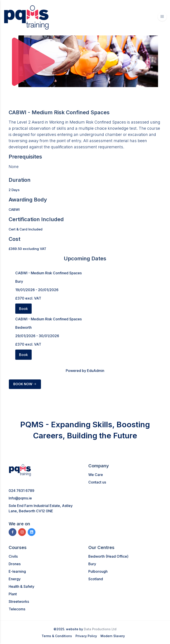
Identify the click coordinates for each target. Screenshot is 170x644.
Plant (13, 594)
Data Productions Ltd (100, 629)
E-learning (17, 571)
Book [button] (23, 309)
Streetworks (19, 601)
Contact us (97, 482)
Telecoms (17, 609)
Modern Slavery (113, 636)
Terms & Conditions (57, 636)
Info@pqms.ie (20, 498)
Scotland (96, 579)
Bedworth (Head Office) (108, 556)
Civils (13, 556)
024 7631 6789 (21, 491)
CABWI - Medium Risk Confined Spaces (48, 273)
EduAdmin (96, 371)
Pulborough (98, 571)
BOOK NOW (25, 384)
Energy (15, 579)
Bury (92, 564)
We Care (96, 475)
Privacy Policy (86, 636)
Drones (15, 564)
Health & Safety (21, 586)
